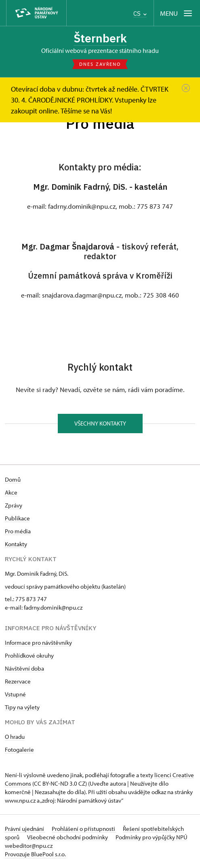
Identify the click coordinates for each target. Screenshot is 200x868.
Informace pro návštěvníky (38, 643)
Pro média (18, 531)
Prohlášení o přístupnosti (84, 829)
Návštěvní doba (24, 668)
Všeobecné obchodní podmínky (68, 837)
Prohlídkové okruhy (29, 655)
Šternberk (100, 38)
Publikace (17, 518)
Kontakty (16, 544)
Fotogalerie (19, 750)
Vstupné (15, 694)
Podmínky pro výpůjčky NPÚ (152, 837)
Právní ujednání (25, 829)
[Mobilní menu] (177, 13)
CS (140, 14)
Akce (11, 492)
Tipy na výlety (22, 707)
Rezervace (18, 681)
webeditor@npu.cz (29, 846)
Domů (13, 479)
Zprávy (14, 505)
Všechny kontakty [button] (100, 423)
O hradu (15, 737)
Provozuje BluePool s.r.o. (35, 854)
